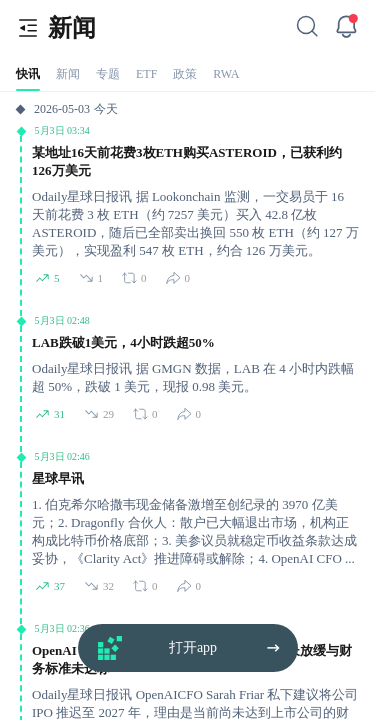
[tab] (28, 73)
